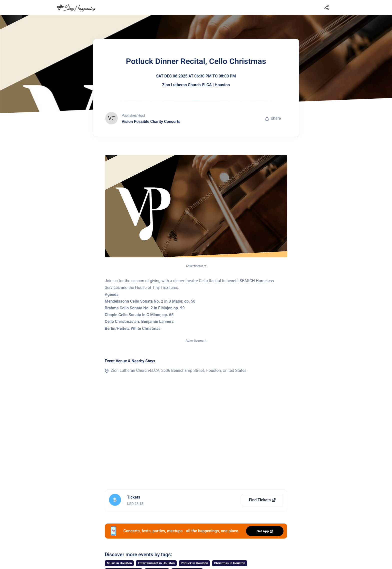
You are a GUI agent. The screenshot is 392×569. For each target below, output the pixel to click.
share (273, 118)
